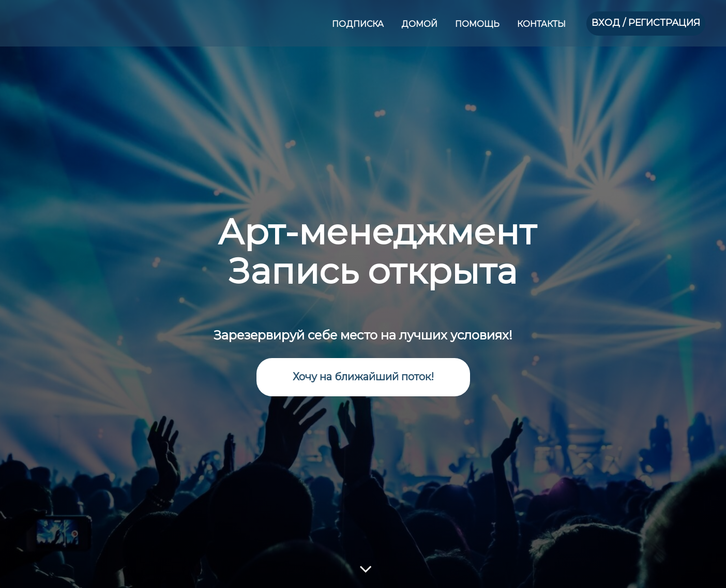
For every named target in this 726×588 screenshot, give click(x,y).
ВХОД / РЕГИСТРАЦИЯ (646, 23)
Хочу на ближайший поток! (363, 377)
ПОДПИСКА (359, 24)
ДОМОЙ (420, 24)
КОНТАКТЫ (541, 24)
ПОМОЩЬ (478, 24)
